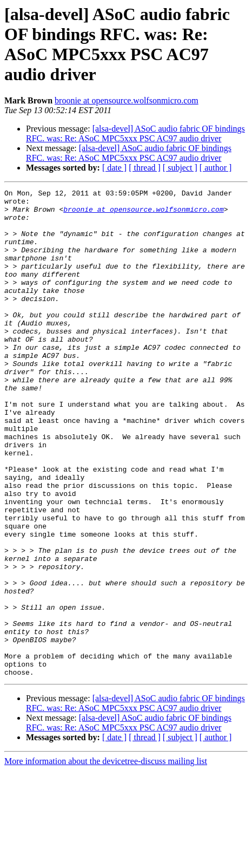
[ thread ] (145, 168)
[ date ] (114, 168)
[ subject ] (180, 168)
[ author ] (216, 168)
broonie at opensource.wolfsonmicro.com (127, 100)
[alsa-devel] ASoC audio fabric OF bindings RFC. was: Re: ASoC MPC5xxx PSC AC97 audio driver (135, 133)
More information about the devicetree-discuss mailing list (106, 859)
